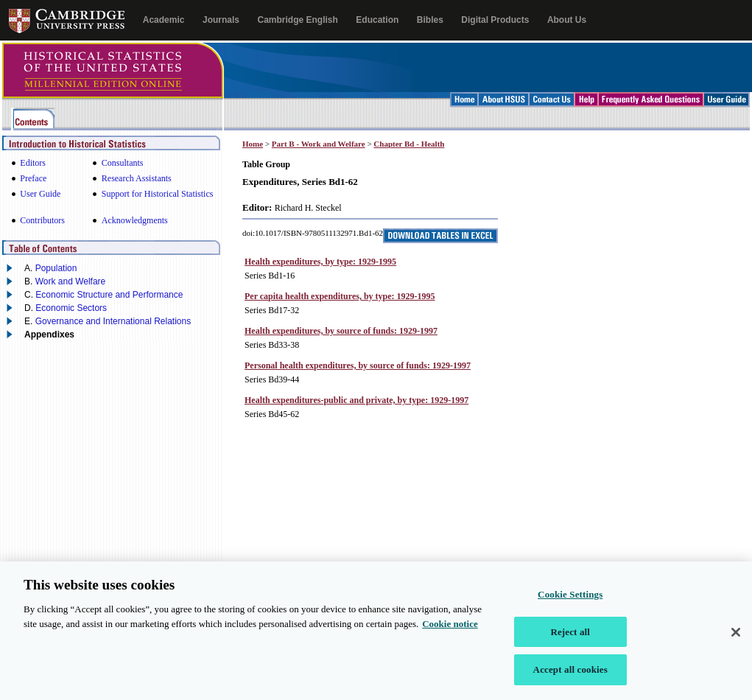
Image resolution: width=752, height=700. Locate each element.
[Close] (736, 636)
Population (56, 268)
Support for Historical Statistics (158, 194)
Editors (33, 163)
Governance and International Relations (113, 321)
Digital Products (495, 20)
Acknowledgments (135, 220)
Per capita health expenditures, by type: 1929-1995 (340, 296)
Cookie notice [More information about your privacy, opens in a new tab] (450, 627)
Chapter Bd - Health (409, 144)
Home (253, 144)
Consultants (123, 163)
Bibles (430, 20)
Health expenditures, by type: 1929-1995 (320, 262)
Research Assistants (137, 178)
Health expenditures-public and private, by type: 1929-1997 (356, 400)
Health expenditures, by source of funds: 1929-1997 (341, 331)
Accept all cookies (570, 674)
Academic (164, 20)
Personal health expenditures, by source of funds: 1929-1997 (358, 365)
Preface (33, 178)
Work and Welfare (71, 281)
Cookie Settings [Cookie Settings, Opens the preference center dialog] (570, 598)
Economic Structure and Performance (109, 295)
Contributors (42, 220)
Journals (221, 20)
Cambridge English (297, 20)
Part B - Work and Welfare (319, 144)
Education (377, 20)
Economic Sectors (71, 308)
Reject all (570, 636)
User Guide (40, 194)
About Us (567, 20)
